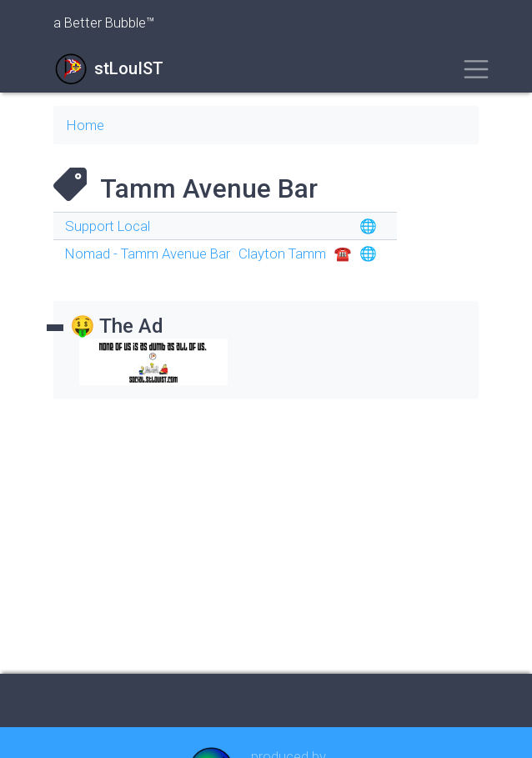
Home (85, 125)
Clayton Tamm (282, 254)
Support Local (108, 226)
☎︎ (343, 254)
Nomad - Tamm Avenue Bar (148, 254)
